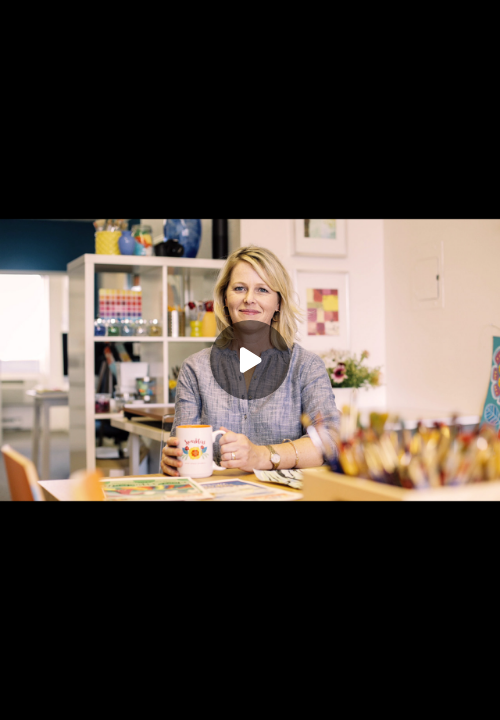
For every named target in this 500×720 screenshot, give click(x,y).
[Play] (250, 360)
